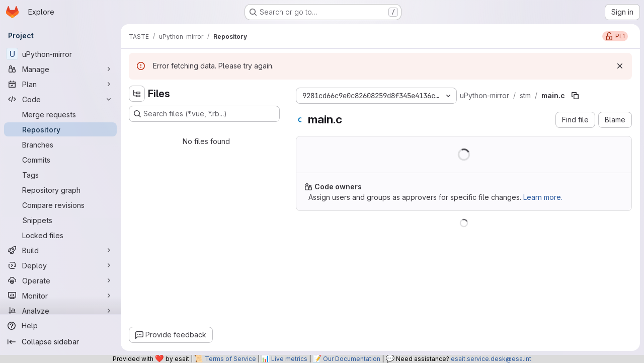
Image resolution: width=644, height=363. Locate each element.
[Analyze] (60, 311)
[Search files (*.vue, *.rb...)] (204, 114)
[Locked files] (60, 235)
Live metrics (289, 359)
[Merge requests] (60, 114)
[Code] (60, 99)
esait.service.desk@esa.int (491, 359)
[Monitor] (60, 296)
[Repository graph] (60, 190)
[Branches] (60, 144)
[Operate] (60, 280)
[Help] (60, 326)
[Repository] (60, 129)
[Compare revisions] (60, 205)
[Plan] (60, 84)
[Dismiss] (620, 66)
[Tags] (60, 175)
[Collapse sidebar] (60, 342)
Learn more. (543, 197)
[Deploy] (60, 265)
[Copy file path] (575, 96)
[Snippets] (60, 220)
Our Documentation (352, 359)
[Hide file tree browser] (137, 94)
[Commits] (60, 160)
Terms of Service (230, 359)
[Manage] (60, 69)
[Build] (60, 250)
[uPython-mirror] (60, 54)
